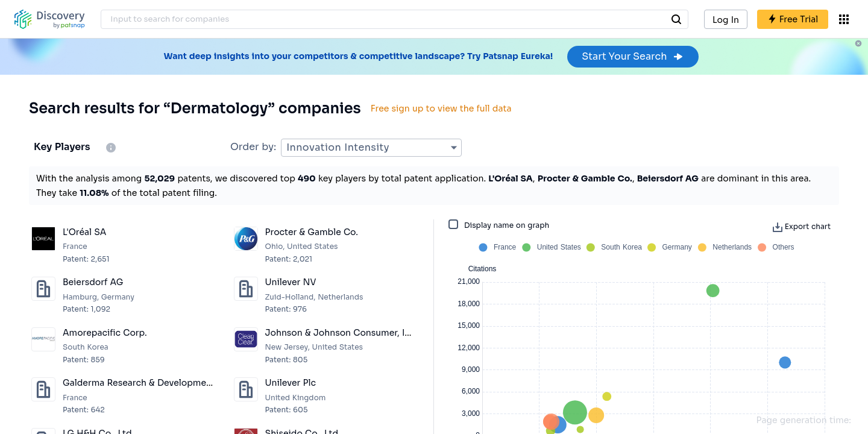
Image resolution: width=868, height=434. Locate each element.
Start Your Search (633, 56)
